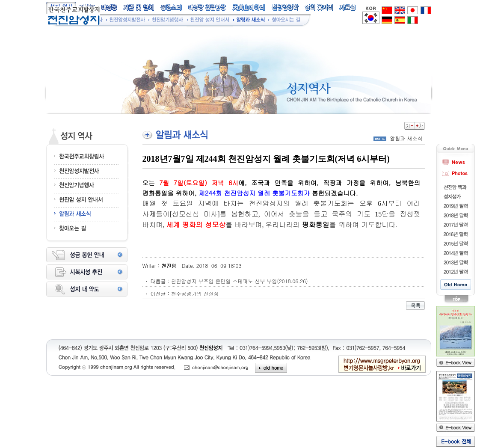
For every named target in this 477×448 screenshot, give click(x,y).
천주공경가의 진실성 (195, 293)
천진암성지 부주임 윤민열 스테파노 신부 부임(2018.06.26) (240, 281)
